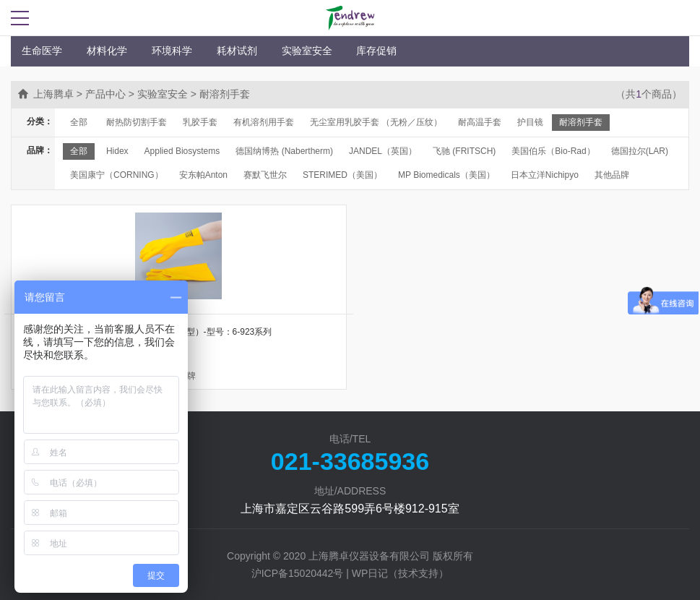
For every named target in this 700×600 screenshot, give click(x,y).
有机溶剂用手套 (264, 122)
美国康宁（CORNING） (117, 175)
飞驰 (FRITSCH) (464, 151)
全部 (79, 122)
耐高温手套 (480, 122)
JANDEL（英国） (383, 151)
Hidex (117, 151)
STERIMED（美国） (342, 175)
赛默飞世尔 (265, 175)
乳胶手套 (200, 122)
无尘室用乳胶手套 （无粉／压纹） (376, 122)
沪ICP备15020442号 (298, 573)
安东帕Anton (203, 175)
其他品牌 (612, 175)
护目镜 (530, 122)
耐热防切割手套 (137, 122)
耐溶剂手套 (581, 122)
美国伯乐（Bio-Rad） (553, 151)
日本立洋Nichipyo (545, 175)
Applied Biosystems (182, 151)
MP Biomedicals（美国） (446, 175)
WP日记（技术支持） (401, 573)
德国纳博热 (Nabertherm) (284, 151)
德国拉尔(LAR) (640, 151)
